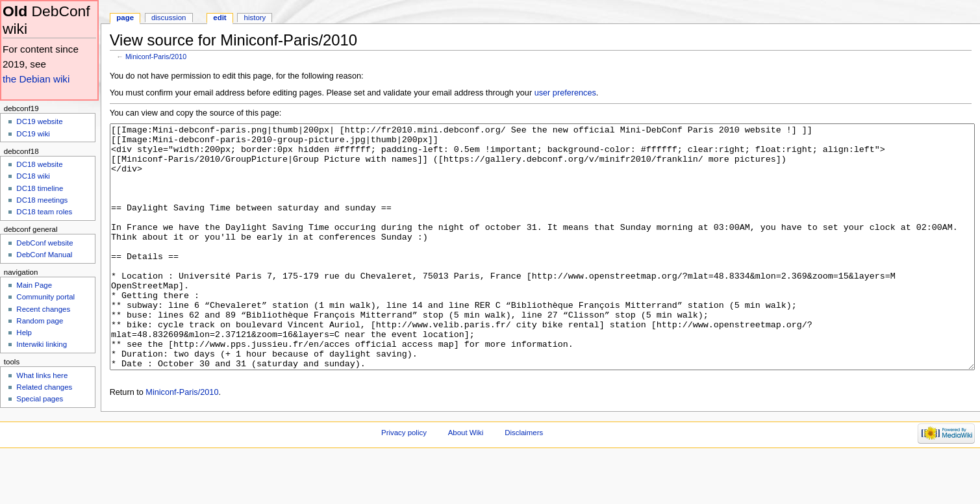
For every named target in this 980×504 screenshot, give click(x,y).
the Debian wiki (36, 79)
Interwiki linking (42, 344)
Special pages (40, 399)
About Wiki (466, 481)
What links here (42, 375)
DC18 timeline (40, 188)
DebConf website (44, 243)
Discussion (169, 18)
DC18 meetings (42, 200)
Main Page (34, 285)
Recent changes (43, 309)
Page (125, 18)
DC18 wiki (33, 176)
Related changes (44, 387)
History (255, 18)
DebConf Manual (44, 255)
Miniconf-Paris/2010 (156, 57)
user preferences (565, 93)
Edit (220, 18)
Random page (40, 321)
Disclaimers (524, 481)
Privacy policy (404, 481)
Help (24, 333)
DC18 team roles (44, 212)
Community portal (45, 297)
